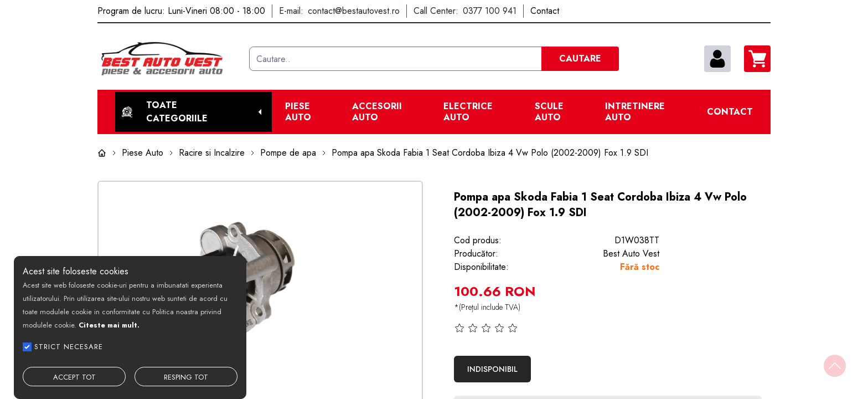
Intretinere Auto (635, 112)
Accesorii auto (377, 112)
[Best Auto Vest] (169, 59)
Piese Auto (298, 112)
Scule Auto (549, 112)
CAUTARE (580, 58)
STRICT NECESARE (69, 347)
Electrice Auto (468, 112)
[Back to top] (835, 366)
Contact (730, 112)
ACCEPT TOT (74, 377)
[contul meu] (717, 59)
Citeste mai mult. (109, 325)
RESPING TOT (186, 377)
